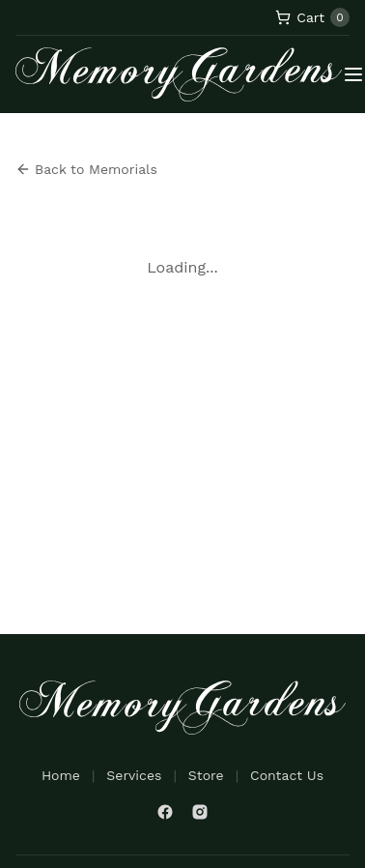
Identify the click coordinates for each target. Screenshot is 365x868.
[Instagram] (200, 812)
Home (61, 775)
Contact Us (287, 775)
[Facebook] (165, 812)
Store (206, 775)
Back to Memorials (86, 169)
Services (134, 775)
